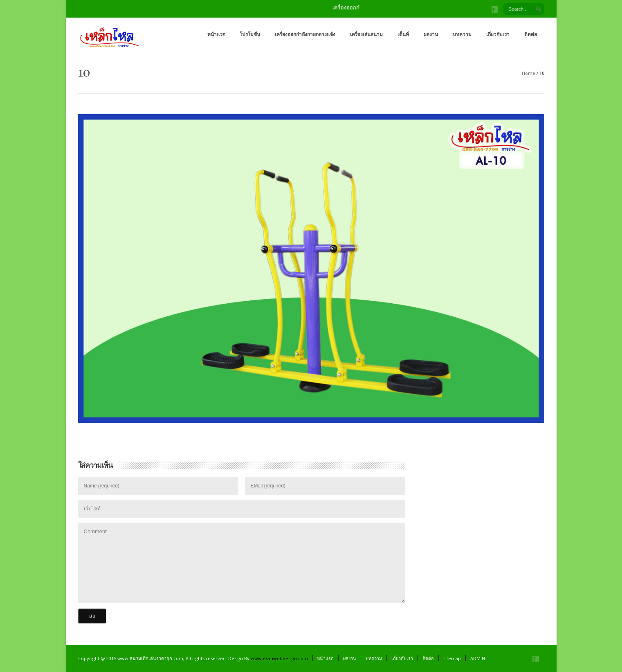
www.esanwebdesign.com (279, 658)
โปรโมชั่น (250, 34)
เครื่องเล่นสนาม (366, 34)
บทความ (462, 34)
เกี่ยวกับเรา (498, 34)
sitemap (452, 658)
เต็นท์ (403, 34)
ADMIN (478, 658)
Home (529, 73)
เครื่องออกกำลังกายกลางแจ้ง (305, 34)
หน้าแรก (216, 34)
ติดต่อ (531, 34)
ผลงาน (431, 34)
